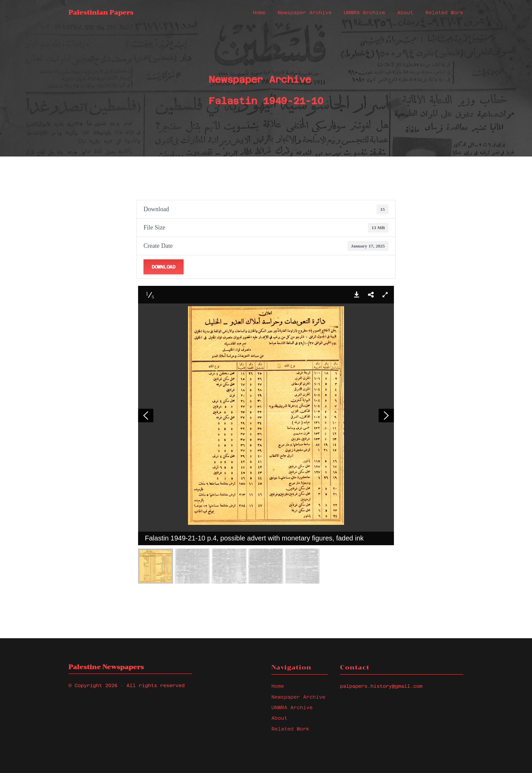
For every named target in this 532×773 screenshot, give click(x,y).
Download (164, 267)
